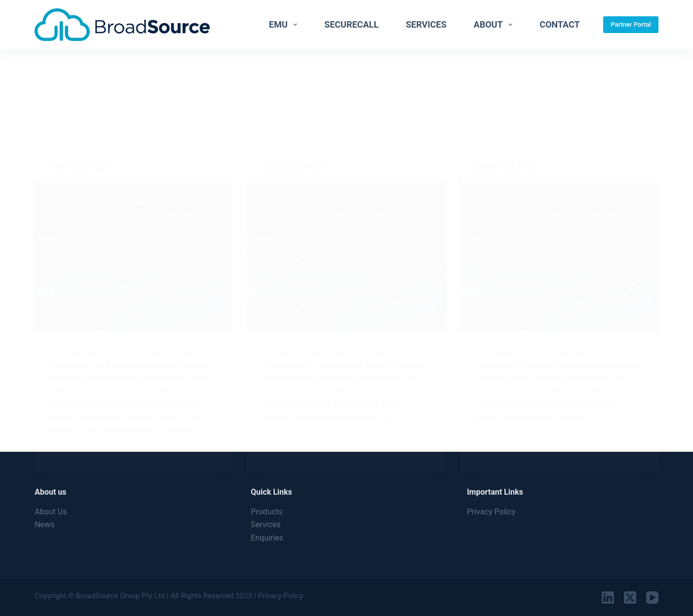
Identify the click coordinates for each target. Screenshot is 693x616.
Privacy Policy (491, 512)
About (495, 25)
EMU (285, 25)
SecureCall (351, 24)
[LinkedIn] (608, 598)
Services (426, 24)
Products (267, 512)
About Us (51, 512)
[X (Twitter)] (630, 598)
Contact (559, 24)
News (44, 525)
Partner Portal (631, 24)
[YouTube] (652, 598)
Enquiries (267, 538)
